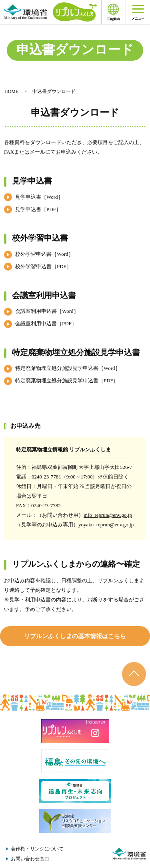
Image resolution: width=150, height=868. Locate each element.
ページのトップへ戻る (134, 674)
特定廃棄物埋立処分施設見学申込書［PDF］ (67, 381)
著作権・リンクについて (37, 849)
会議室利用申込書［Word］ (47, 311)
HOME (11, 91)
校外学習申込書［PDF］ (43, 266)
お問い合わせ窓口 (30, 859)
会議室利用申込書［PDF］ (46, 323)
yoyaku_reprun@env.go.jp (106, 525)
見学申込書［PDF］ (38, 209)
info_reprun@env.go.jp (108, 515)
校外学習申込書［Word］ (44, 254)
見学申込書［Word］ (39, 197)
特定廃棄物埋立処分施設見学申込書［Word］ (68, 368)
